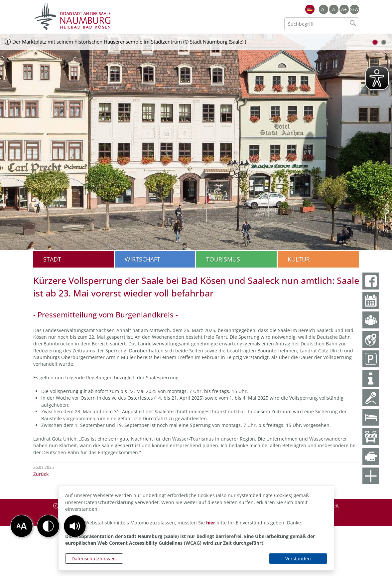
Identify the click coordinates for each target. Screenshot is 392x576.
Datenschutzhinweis (94, 559)
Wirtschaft (142, 259)
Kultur (299, 259)
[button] (75, 526)
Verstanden (298, 559)
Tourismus (223, 259)
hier (211, 523)
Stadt (52, 259)
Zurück (41, 474)
